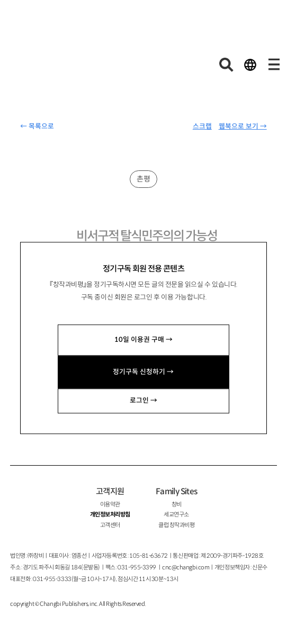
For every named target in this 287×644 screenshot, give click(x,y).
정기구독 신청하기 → (143, 372)
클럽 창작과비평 (176, 525)
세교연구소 (176, 514)
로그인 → (143, 401)
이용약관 (110, 504)
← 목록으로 (37, 126)
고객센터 (110, 525)
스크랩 (202, 126)
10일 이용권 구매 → (143, 340)
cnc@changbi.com (186, 567)
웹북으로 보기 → (243, 126)
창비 (177, 504)
